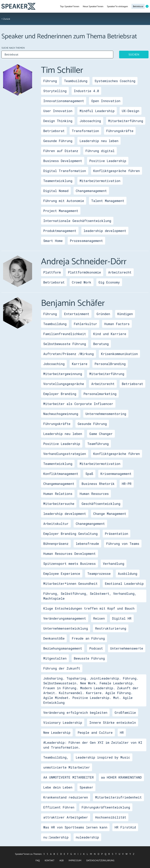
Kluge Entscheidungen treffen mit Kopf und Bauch (89, 608)
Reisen (99, 618)
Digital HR (122, 618)
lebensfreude (87, 544)
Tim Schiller (62, 70)
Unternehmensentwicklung (66, 628)
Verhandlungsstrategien (65, 454)
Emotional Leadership (124, 584)
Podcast (96, 648)
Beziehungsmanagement (63, 648)
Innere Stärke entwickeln (113, 723)
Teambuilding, (56, 757)
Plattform (52, 272)
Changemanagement (91, 191)
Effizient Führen (59, 807)
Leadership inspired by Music (103, 757)
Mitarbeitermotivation (100, 181)
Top (70, 6)
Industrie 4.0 (86, 91)
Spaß (89, 474)
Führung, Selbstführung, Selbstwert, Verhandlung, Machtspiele (90, 596)
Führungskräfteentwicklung (106, 807)
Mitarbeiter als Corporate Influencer (78, 404)
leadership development (105, 231)
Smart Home (53, 241)
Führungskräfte (120, 131)
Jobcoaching (90, 121)
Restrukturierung (111, 628)
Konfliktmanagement (61, 474)
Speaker (86, 787)
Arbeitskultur (56, 524)
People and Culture (95, 732)
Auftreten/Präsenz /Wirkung (68, 354)
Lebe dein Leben (58, 787)
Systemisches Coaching (115, 81)
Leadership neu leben (99, 141)
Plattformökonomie (84, 272)
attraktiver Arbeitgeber (66, 817)
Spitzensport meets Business (69, 564)
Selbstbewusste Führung (65, 344)
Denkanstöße (54, 638)
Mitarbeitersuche (59, 504)
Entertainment (77, 314)
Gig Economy (109, 282)
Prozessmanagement (86, 241)
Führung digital (100, 151)
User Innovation (58, 111)
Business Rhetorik (98, 484)
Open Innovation (106, 101)
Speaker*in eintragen (117, 6)
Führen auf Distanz (61, 151)
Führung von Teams (123, 544)
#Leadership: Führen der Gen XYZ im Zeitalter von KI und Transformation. (93, 745)
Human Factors (117, 324)
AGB (61, 860)
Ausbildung (128, 574)
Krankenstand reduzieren (66, 797)
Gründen (103, 314)
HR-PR (127, 484)
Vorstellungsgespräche (64, 384)
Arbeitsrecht (120, 272)
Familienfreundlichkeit (65, 334)
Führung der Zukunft (62, 668)
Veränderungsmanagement (65, 618)
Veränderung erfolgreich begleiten (75, 713)
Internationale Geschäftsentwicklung (77, 221)
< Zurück (6, 19)
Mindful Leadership (97, 111)
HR (122, 732)
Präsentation (116, 534)
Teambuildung (76, 81)
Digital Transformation (65, 171)
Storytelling (55, 91)
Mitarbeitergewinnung (63, 374)
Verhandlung (114, 564)
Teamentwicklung (58, 181)
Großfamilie (125, 713)
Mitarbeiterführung (126, 121)
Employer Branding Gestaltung (70, 534)
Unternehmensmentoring (106, 414)
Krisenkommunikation (119, 354)
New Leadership (57, 732)
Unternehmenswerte (127, 648)
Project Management (61, 211)
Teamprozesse (99, 574)
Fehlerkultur (85, 324)
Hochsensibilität (111, 817)
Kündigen (125, 314)
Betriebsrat (54, 131)
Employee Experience (62, 574)
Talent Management (108, 201)
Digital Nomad (56, 191)
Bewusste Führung (89, 658)
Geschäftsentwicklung (101, 504)
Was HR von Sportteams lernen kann (75, 827)
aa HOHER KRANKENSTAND (121, 777)
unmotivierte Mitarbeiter (67, 767)
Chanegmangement (90, 524)
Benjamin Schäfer (73, 303)
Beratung (101, 344)
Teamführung (98, 444)
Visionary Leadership (63, 723)
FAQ (38, 860)
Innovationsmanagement (64, 101)
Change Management (110, 514)
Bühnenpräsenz (56, 544)
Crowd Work (81, 282)
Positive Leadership (108, 161)
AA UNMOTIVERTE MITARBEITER (68, 777)
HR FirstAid (125, 827)
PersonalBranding (110, 364)
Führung (50, 81)
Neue (93, 6)
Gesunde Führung (58, 141)
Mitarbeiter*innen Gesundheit (70, 584)
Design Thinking (58, 121)
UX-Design (131, 111)
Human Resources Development (69, 554)
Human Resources (94, 494)
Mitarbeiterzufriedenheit (118, 797)
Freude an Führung (88, 638)
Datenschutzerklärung (100, 860)
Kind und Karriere (110, 334)
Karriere (80, 364)
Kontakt (50, 860)
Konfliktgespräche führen (117, 171)
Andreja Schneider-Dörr (84, 262)
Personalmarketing (100, 394)
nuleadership (87, 837)
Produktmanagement (60, 231)
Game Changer (101, 434)
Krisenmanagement (116, 474)
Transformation (85, 131)
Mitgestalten (55, 658)
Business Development (63, 161)
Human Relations (58, 494)
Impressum (75, 860)
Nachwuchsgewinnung (61, 414)
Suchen (134, 54)
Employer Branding (60, 394)
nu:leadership (56, 837)
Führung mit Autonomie (64, 201)
